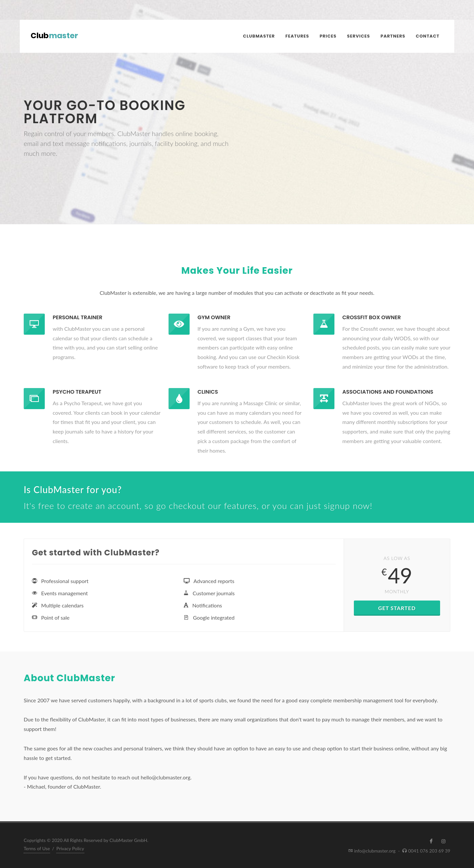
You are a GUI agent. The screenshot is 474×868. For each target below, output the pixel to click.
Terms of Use (37, 848)
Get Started (397, 608)
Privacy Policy (70, 848)
